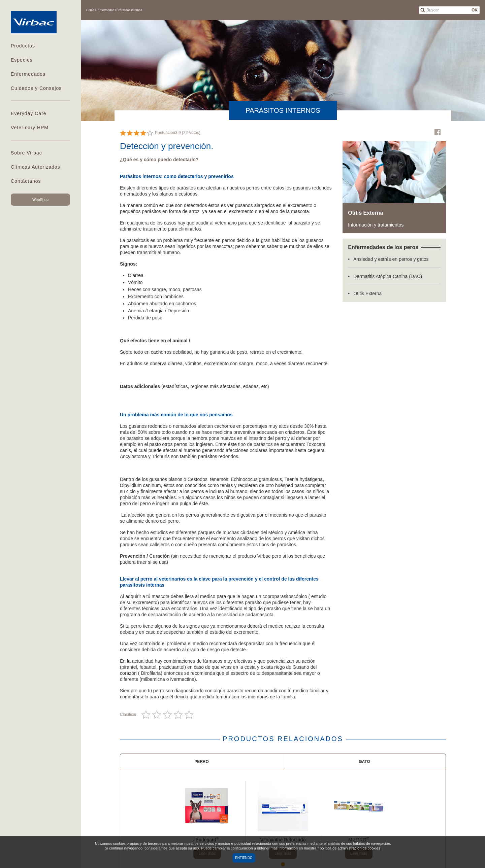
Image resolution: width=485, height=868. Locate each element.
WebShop (40, 200)
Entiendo (244, 858)
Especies (22, 60)
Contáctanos (26, 181)
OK (475, 10)
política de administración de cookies (350, 848)
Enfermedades (28, 74)
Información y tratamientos (376, 225)
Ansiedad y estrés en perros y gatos (391, 259)
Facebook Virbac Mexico (438, 132)
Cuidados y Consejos (36, 88)
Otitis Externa (367, 293)
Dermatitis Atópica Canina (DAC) (388, 276)
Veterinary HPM (30, 128)
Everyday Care (29, 113)
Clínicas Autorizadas (36, 167)
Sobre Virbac (26, 153)
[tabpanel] (207, 820)
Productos (23, 46)
